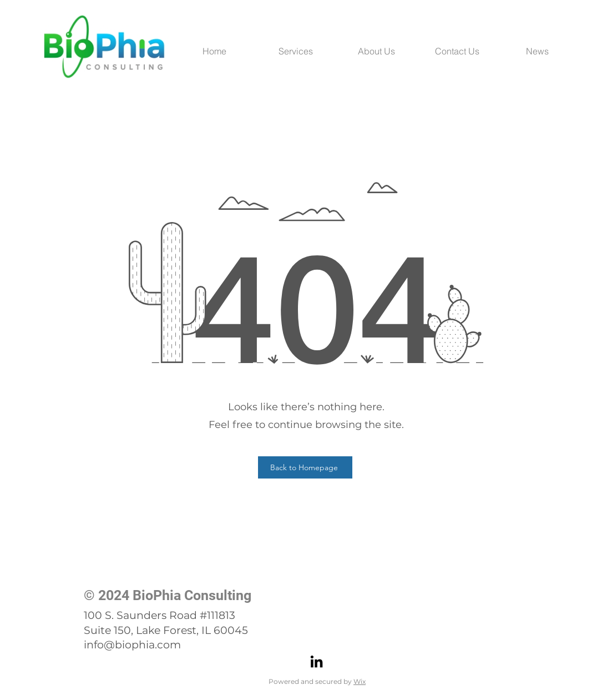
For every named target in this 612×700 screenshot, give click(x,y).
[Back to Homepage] (305, 467)
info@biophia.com (132, 645)
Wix (360, 681)
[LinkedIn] (317, 661)
